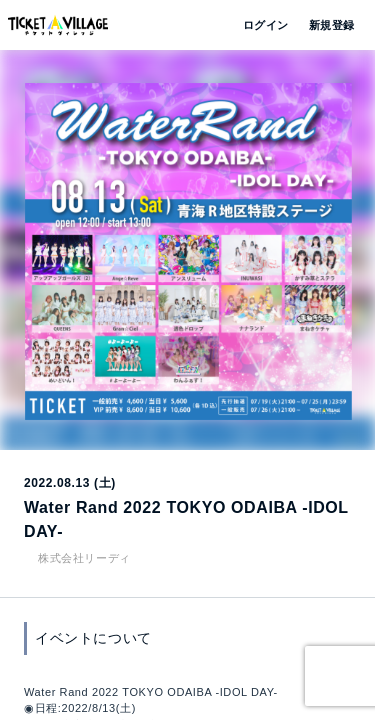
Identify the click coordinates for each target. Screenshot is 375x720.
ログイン (264, 25)
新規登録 (324, 25)
